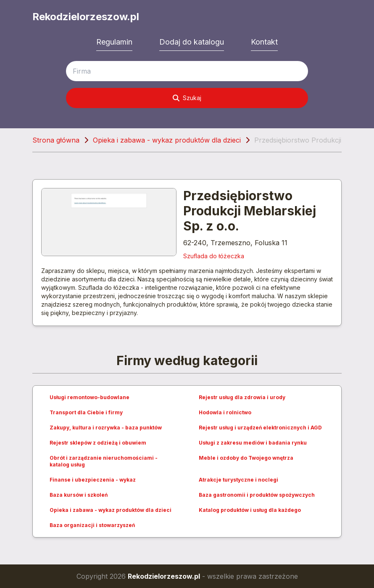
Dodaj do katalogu (192, 42)
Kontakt (264, 42)
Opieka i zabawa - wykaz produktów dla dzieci (167, 140)
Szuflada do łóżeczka (214, 256)
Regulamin (114, 42)
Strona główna (56, 140)
